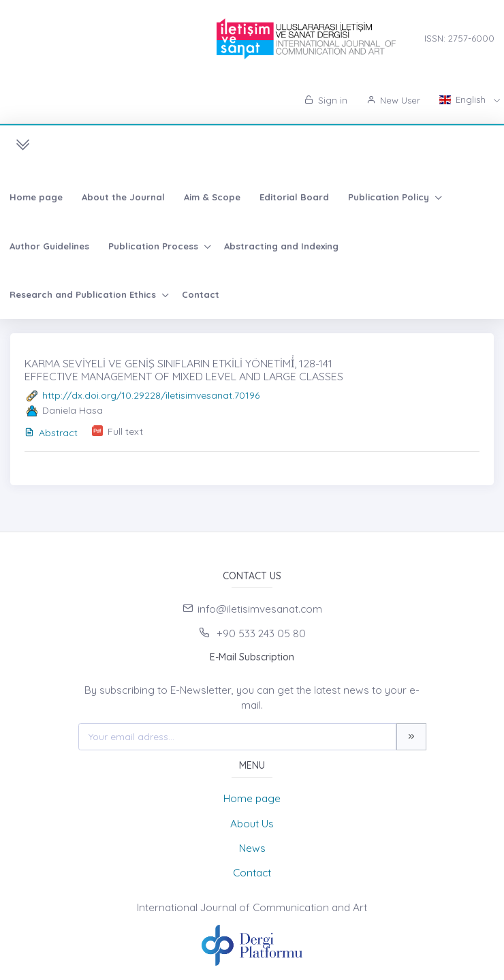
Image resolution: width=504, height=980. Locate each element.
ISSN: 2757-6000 (459, 38)
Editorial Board (294, 197)
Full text (125, 431)
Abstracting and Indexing (281, 246)
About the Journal (123, 197)
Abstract (51, 433)
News (252, 848)
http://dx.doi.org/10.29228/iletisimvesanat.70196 (151, 395)
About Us (252, 824)
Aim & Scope (212, 197)
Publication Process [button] (155, 246)
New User (393, 100)
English (464, 99)
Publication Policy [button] (390, 197)
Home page (36, 197)
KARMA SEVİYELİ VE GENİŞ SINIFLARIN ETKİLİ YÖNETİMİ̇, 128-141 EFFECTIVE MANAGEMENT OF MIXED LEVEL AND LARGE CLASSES (184, 370)
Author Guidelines (49, 246)
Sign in (326, 100)
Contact (201, 294)
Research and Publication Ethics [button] (84, 294)
